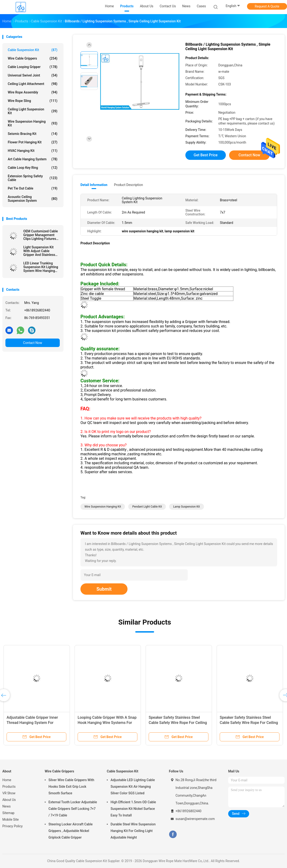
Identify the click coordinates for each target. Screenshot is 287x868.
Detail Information (94, 185)
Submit (104, 589)
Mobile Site (11, 820)
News (6, 806)
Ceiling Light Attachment (33, 84)
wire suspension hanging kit (103, 507)
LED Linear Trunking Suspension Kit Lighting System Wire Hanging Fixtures (41, 267)
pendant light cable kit (147, 507)
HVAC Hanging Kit (33, 151)
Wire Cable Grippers (33, 58)
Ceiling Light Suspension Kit (33, 111)
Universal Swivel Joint (33, 75)
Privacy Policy (12, 826)
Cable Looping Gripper (33, 67)
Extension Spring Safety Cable (33, 178)
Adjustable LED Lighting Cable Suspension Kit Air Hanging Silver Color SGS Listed (133, 787)
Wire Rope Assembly (33, 92)
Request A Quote (267, 6)
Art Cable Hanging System (33, 159)
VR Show (9, 793)
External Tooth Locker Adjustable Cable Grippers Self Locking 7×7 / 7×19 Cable (73, 809)
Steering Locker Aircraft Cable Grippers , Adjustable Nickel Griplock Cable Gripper (71, 831)
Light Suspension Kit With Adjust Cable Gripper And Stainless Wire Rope (39, 251)
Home (7, 780)
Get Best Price (206, 155)
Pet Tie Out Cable (33, 188)
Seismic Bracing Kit (33, 134)
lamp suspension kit (186, 507)
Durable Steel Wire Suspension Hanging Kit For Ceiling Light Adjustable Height (133, 831)
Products (9, 787)
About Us (9, 800)
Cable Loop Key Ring (33, 168)
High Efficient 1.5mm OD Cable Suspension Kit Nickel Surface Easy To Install (133, 809)
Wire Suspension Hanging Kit (33, 123)
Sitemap (8, 813)
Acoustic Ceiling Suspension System (33, 199)
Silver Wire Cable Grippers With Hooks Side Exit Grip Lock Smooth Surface (71, 787)
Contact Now (33, 343)
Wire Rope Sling (33, 101)
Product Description (128, 185)
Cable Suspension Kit (33, 50)
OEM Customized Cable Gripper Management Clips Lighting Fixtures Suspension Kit (41, 235)
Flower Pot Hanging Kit (33, 142)
